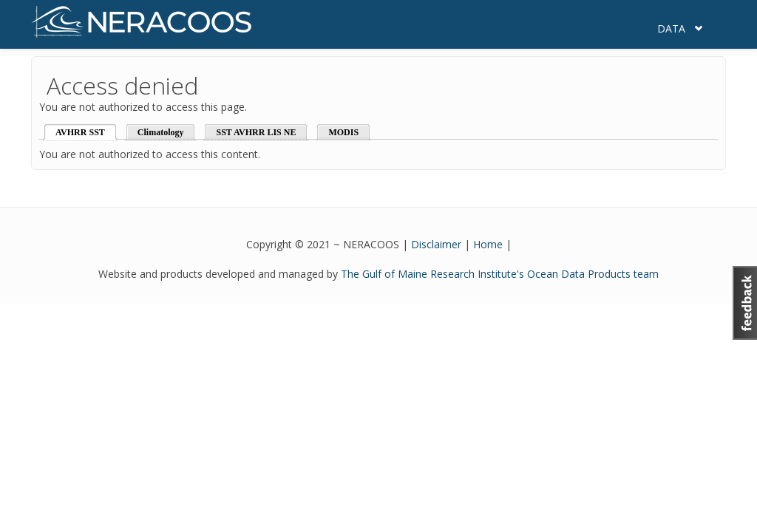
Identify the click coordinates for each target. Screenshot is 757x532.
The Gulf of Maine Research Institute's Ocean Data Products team (500, 274)
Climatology (161, 132)
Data (671, 28)
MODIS (343, 132)
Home (488, 244)
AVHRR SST (80, 132)
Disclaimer (436, 244)
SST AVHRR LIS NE (256, 132)
